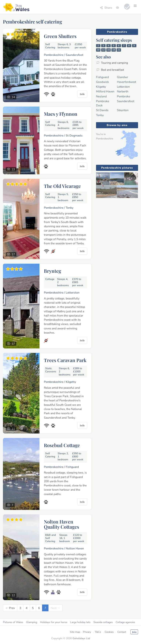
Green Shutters (60, 36)
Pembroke (123, 96)
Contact (122, 632)
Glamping (32, 622)
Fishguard (102, 77)
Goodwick (102, 82)
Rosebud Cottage (62, 445)
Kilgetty (101, 87)
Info (82, 94)
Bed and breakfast (110, 70)
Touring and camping (112, 63)
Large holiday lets (80, 622)
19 (114, 50)
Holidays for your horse (54, 622)
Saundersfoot (126, 101)
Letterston (123, 87)
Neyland (101, 96)
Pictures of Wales (13, 622)
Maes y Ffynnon (61, 114)
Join (134, 632)
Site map (75, 632)
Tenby (100, 115)
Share (106, 8)
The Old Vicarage (62, 186)
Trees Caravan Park (65, 360)
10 (98, 50)
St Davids (102, 110)
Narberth (123, 91)
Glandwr (123, 77)
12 (103, 50)
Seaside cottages (103, 622)
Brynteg (53, 271)
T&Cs (98, 632)
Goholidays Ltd (81, 638)
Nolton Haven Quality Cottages (62, 524)
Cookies (109, 632)
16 (109, 50)
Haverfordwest (126, 82)
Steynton (123, 110)
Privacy (87, 632)
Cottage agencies (125, 622)
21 (119, 50)
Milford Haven (105, 91)
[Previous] (10, 608)
